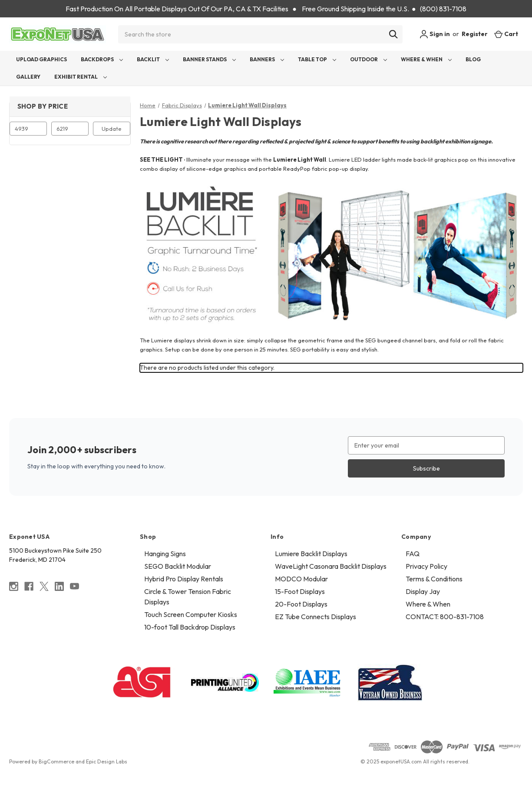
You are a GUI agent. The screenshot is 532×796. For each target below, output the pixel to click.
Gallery (28, 77)
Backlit (153, 59)
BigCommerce (56, 761)
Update (112, 129)
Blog (473, 59)
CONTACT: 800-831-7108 (445, 617)
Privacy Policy (426, 566)
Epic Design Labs (107, 761)
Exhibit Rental (81, 77)
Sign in (435, 34)
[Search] (393, 34)
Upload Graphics (41, 59)
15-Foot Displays (300, 591)
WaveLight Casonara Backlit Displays (331, 566)
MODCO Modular (301, 579)
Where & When (426, 59)
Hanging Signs (165, 554)
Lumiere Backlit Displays (311, 554)
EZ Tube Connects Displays (316, 617)
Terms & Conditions (434, 579)
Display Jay (423, 591)
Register (475, 34)
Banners (267, 59)
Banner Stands (209, 59)
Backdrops (102, 59)
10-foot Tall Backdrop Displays (190, 627)
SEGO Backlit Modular (178, 566)
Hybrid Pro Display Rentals (184, 579)
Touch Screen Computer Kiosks (191, 614)
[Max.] (70, 129)
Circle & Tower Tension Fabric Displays (188, 597)
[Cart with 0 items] (506, 34)
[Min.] (28, 129)
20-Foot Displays (301, 604)
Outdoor (368, 59)
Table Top (317, 59)
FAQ (413, 554)
